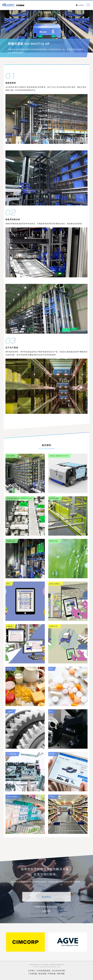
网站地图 (61, 974)
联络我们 (46, 897)
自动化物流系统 (44, 971)
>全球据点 (47, 911)
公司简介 (32, 971)
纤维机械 (52, 974)
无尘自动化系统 (59, 971)
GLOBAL (80, 5)
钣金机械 (43, 974)
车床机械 (33, 974)
